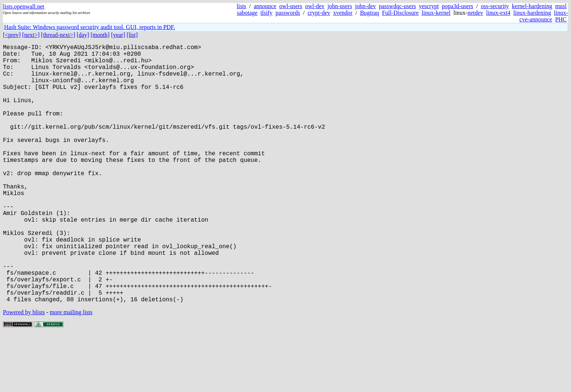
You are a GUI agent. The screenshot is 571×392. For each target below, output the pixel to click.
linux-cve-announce (544, 16)
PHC (561, 19)
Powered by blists (24, 370)
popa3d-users (457, 6)
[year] (118, 35)
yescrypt (429, 6)
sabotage (247, 13)
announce (265, 6)
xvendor (343, 13)
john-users (340, 6)
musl (561, 6)
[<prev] (12, 35)
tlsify (266, 13)
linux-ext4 (498, 13)
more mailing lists (71, 370)
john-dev (365, 6)
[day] (83, 35)
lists (241, 6)
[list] (132, 35)
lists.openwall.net (24, 6)
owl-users (291, 6)
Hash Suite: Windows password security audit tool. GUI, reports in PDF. (90, 27)
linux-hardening (532, 13)
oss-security (495, 6)
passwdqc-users (397, 6)
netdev (475, 13)
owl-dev (315, 6)
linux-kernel (436, 13)
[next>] (31, 35)
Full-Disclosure (400, 13)
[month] (100, 35)
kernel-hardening (532, 6)
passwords (288, 13)
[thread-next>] (58, 35)
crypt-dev (319, 13)
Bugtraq (370, 13)
